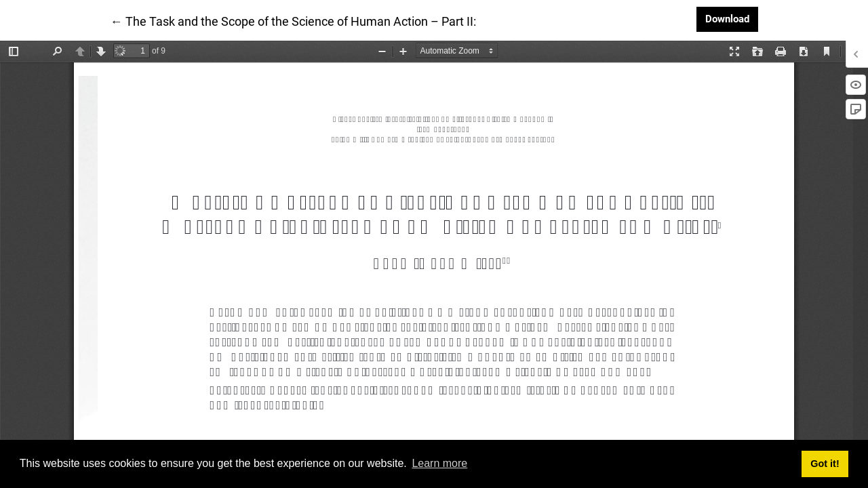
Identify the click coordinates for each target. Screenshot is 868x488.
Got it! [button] (825, 464)
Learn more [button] (439, 463)
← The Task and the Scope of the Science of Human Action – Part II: (293, 20)
